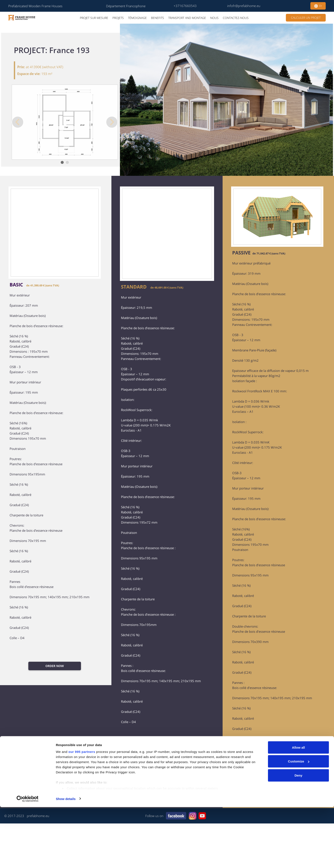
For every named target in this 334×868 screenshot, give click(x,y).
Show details (66, 860)
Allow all (299, 808)
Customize (299, 822)
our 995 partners (82, 812)
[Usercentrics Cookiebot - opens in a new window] (28, 860)
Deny (299, 836)
